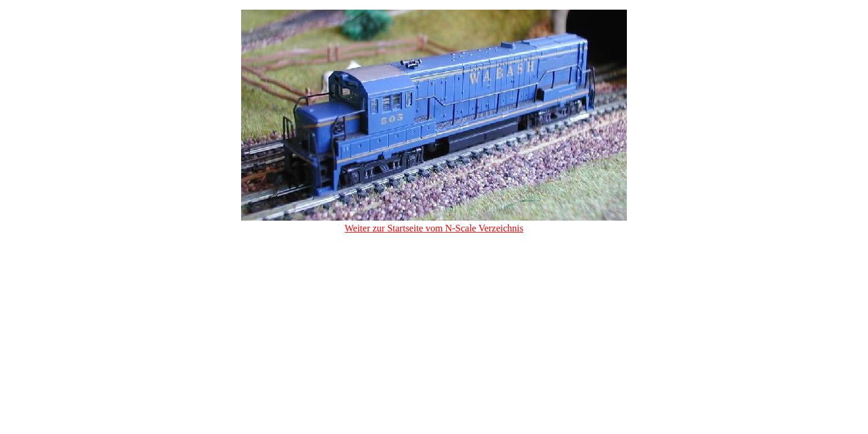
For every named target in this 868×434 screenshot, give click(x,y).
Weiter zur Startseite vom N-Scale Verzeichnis (434, 228)
